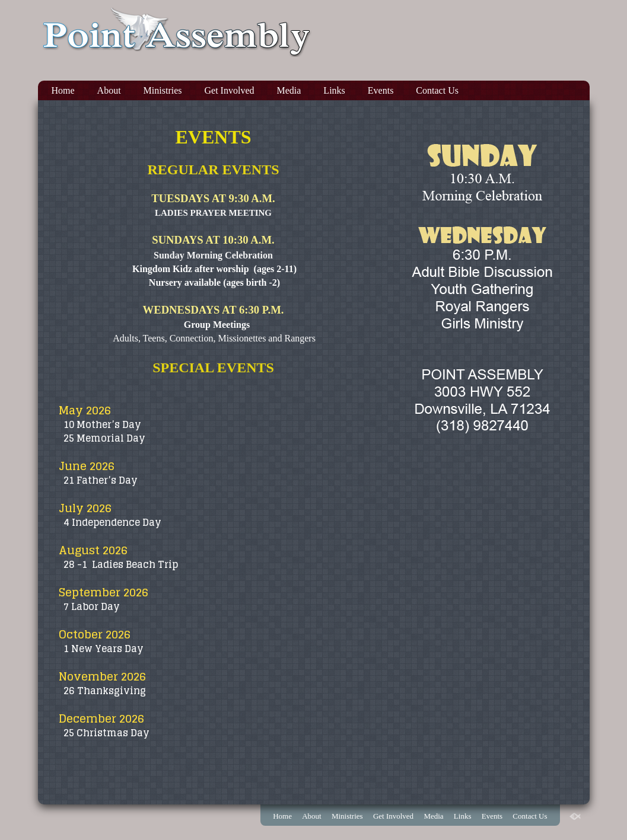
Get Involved (230, 90)
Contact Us (437, 90)
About (109, 90)
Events (381, 90)
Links (334, 90)
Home (63, 90)
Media (289, 90)
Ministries (163, 90)
